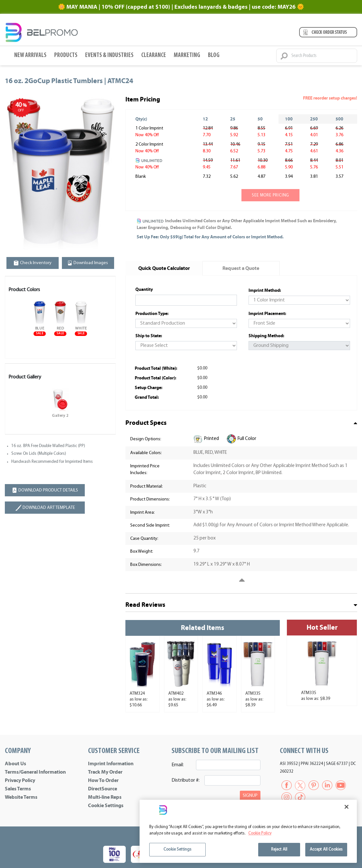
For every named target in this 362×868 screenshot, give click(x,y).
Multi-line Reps (105, 797)
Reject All (279, 849)
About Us (15, 764)
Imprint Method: (265, 290)
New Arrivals (30, 56)
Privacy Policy (20, 780)
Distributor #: (186, 780)
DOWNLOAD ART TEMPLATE (45, 508)
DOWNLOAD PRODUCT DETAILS (45, 490)
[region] (248, 831)
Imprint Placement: (267, 314)
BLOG (214, 56)
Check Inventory (33, 263)
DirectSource (103, 789)
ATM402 (176, 694)
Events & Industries (109, 56)
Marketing (187, 56)
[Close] (347, 807)
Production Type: (152, 314)
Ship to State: (149, 336)
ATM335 (253, 694)
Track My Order (105, 772)
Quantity (144, 289)
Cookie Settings (106, 806)
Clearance (154, 56)
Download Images (88, 263)
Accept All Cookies (326, 849)
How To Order (103, 780)
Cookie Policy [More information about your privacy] (260, 833)
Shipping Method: (266, 336)
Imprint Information (111, 764)
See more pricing (270, 195)
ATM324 (137, 694)
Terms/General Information (35, 772)
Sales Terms (18, 789)
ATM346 (214, 694)
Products (66, 56)
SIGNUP (250, 796)
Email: (178, 765)
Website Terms (21, 797)
